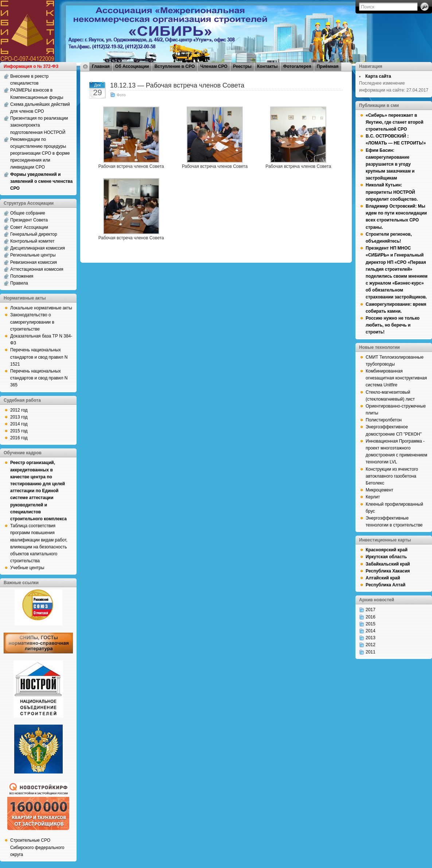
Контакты (267, 66)
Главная (101, 66)
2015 (371, 624)
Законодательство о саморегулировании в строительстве (32, 322)
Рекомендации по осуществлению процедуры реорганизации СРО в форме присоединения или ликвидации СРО (40, 153)
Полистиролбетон (384, 420)
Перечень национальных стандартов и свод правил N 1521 (39, 357)
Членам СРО (214, 66)
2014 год (19, 424)
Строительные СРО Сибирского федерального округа (37, 847)
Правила (19, 283)
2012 (371, 645)
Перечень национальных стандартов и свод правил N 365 (39, 378)
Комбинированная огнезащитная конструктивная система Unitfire (396, 378)
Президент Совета (29, 220)
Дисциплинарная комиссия (38, 248)
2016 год (19, 438)
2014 (371, 631)
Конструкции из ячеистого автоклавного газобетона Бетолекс (392, 476)
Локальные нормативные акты (41, 308)
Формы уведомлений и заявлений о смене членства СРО (41, 181)
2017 (371, 610)
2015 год (19, 431)
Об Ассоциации (132, 66)
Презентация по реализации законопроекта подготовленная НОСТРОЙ (39, 125)
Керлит (373, 497)
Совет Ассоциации (29, 227)
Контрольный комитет (32, 241)
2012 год (19, 410)
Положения (22, 276)
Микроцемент (380, 490)
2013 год (19, 417)
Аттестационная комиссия (37, 269)
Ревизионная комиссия (34, 262)
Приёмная (328, 66)
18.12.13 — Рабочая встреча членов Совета (177, 85)
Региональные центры (33, 255)
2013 (371, 638)
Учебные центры (27, 568)
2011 (371, 652)
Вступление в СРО (175, 66)
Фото (121, 95)
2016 (371, 617)
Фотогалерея (297, 66)
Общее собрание (28, 213)
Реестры (242, 66)
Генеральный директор (34, 234)
